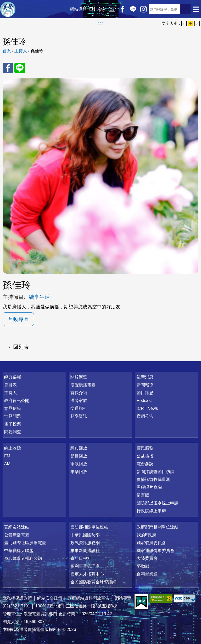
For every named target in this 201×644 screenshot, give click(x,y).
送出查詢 (185, 9)
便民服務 (145, 448)
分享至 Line (20, 68)
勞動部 (143, 566)
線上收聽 (102, 9)
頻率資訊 (79, 416)
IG (143, 9)
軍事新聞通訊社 (85, 551)
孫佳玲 (37, 51)
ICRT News (147, 408)
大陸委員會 (147, 558)
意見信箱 (13, 408)
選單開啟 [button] (196, 9)
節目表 (10, 385)
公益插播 (145, 456)
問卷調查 (13, 432)
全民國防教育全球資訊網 (93, 582)
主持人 (21, 51)
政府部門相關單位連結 (158, 527)
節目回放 (79, 456)
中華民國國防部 (85, 535)
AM (7, 464)
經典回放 (112, 9)
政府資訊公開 (17, 401)
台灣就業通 (147, 574)
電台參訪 (145, 464)
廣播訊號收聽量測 (153, 479)
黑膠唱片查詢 (149, 487)
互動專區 (18, 319)
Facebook (122, 9)
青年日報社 (81, 558)
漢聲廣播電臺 (8, 9)
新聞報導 (145, 385)
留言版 (143, 495)
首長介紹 (79, 393)
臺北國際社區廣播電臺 (25, 543)
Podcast (144, 401)
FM (7, 456)
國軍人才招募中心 (87, 574)
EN (92, 9)
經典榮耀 (13, 377)
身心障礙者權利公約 (23, 558)
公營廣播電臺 (17, 535)
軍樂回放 (79, 472)
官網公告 (145, 416)
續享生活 (39, 297)
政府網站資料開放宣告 (88, 598)
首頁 (7, 51)
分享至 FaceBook (8, 68)
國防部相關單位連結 (89, 527)
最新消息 (145, 377)
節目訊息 (145, 393)
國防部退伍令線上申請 (158, 503)
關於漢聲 (79, 377)
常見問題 (13, 416)
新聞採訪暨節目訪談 (155, 472)
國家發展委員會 (151, 543)
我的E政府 (146, 535)
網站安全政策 (50, 598)
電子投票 (13, 424)
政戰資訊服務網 (85, 543)
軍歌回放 (79, 464)
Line (133, 9)
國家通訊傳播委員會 (155, 551)
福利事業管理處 (85, 566)
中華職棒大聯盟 (19, 551)
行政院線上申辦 (151, 511)
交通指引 (79, 408)
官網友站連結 (17, 527)
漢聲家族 (79, 401)
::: (100, 24)
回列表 (21, 347)
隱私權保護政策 (17, 598)
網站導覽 (78, 9)
